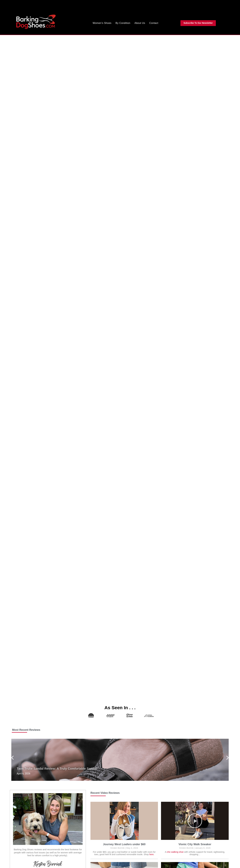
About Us (140, 23)
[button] (12, 757)
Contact (154, 23)
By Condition (123, 23)
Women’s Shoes (102, 23)
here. (152, 854)
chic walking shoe (175, 852)
